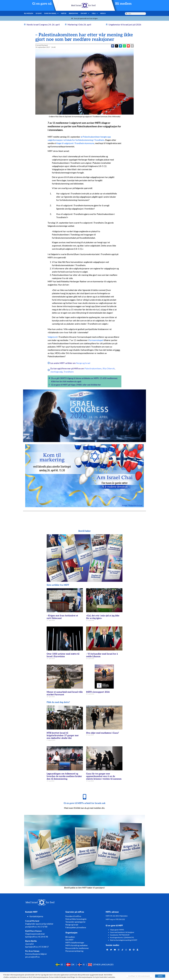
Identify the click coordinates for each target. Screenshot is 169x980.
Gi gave (39, 13)
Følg (95, 13)
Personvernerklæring (74, 951)
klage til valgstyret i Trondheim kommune (75, 143)
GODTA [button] (160, 976)
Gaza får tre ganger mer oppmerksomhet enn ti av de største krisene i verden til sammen (104, 776)
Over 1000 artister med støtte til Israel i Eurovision (63, 655)
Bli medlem (123, 4)
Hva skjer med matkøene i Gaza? (102, 733)
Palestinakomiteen (93, 368)
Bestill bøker (85, 531)
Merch (103, 13)
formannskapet (96, 340)
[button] (117, 46)
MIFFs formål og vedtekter (77, 945)
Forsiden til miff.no (73, 916)
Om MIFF (85, 13)
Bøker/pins (73, 13)
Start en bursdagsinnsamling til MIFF (124, 940)
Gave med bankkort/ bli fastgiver (122, 932)
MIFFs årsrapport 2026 (98, 692)
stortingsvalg (56, 372)
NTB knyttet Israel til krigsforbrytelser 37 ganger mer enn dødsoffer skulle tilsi (63, 736)
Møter (64, 13)
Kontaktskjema (36, 916)
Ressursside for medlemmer (77, 948)
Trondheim (69, 372)
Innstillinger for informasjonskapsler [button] (139, 976)
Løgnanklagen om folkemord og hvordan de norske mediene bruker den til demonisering (64, 776)
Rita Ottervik (109, 368)
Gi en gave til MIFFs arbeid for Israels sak (85, 803)
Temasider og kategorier (76, 922)
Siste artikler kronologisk (76, 919)
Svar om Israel (51, 13)
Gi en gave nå (42, 4)
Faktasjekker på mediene (76, 927)
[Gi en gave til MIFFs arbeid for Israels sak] (84, 797)
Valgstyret (52, 337)
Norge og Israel (83, 363)
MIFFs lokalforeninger (75, 943)
